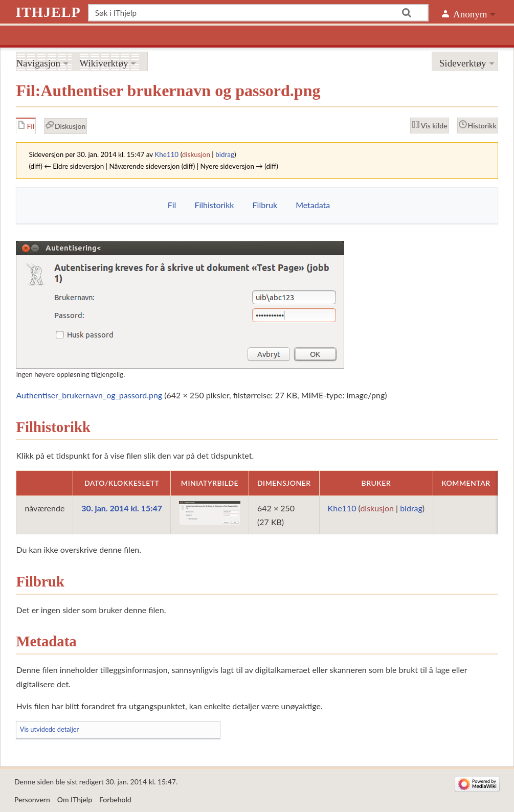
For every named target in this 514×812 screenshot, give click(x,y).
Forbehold (115, 799)
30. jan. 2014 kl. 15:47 (122, 508)
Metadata (313, 205)
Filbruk (265, 205)
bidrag (225, 154)
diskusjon (196, 154)
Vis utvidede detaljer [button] (49, 729)
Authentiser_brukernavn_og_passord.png (89, 395)
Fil (172, 205)
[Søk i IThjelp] (259, 13)
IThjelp (48, 12)
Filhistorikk (214, 205)
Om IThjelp (75, 799)
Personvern (32, 799)
